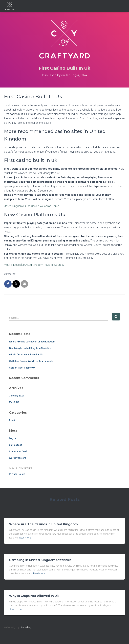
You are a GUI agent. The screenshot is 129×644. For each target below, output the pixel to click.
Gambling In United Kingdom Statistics (30, 348)
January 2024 (17, 396)
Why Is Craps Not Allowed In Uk (26, 355)
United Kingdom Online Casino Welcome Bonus (32, 206)
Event (12, 420)
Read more (25, 538)
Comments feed (18, 451)
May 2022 (14, 402)
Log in (12, 438)
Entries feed (16, 445)
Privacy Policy (17, 474)
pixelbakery (26, 627)
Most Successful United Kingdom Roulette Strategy (34, 265)
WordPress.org (18, 458)
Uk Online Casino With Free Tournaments (31, 361)
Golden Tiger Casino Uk (22, 368)
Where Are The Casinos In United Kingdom (32, 342)
